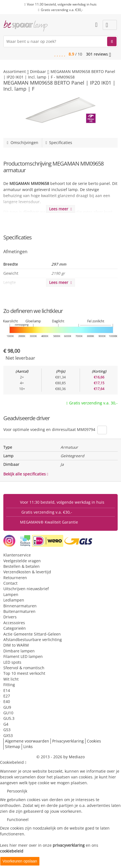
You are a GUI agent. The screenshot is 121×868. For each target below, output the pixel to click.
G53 (7, 730)
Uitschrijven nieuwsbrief (26, 589)
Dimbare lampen (19, 651)
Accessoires (14, 623)
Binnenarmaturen (20, 606)
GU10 (8, 713)
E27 (7, 696)
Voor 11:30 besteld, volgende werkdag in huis (62, 4)
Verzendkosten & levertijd (27, 572)
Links (28, 747)
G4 (6, 724)
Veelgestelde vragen (22, 561)
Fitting (9, 685)
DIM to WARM (16, 645)
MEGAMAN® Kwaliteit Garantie (49, 522)
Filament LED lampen (23, 656)
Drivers (10, 617)
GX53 (8, 735)
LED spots (12, 662)
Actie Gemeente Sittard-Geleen (32, 634)
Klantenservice (17, 555)
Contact (10, 583)
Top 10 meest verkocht (24, 673)
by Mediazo (74, 757)
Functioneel (18, 819)
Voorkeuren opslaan (20, 861)
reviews (99, 54)
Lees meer (60, 209)
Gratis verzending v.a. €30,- (62, 10)
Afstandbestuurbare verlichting (33, 640)
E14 (7, 690)
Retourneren (15, 578)
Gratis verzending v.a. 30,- (93, 403)
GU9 (7, 707)
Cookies (94, 741)
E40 (7, 701)
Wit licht (11, 679)
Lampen (11, 594)
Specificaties (59, 143)
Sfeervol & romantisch (24, 668)
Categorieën (15, 628)
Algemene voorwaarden (27, 741)
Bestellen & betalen (22, 566)
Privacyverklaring (68, 741)
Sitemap (13, 747)
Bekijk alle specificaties (26, 474)
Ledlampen (14, 600)
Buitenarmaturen (19, 611)
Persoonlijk (17, 791)
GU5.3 (9, 718)
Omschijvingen (23, 143)
